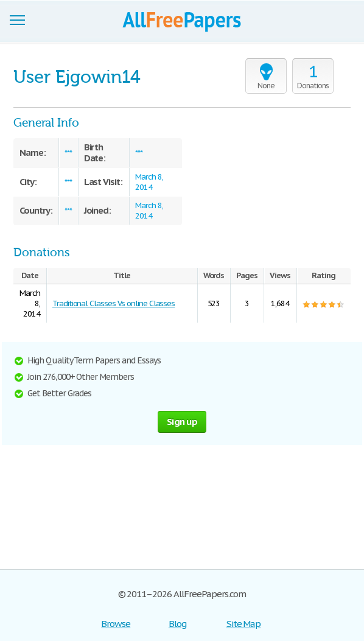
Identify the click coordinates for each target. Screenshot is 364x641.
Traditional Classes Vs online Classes (114, 303)
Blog (177, 624)
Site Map (244, 624)
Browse (116, 624)
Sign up (182, 422)
